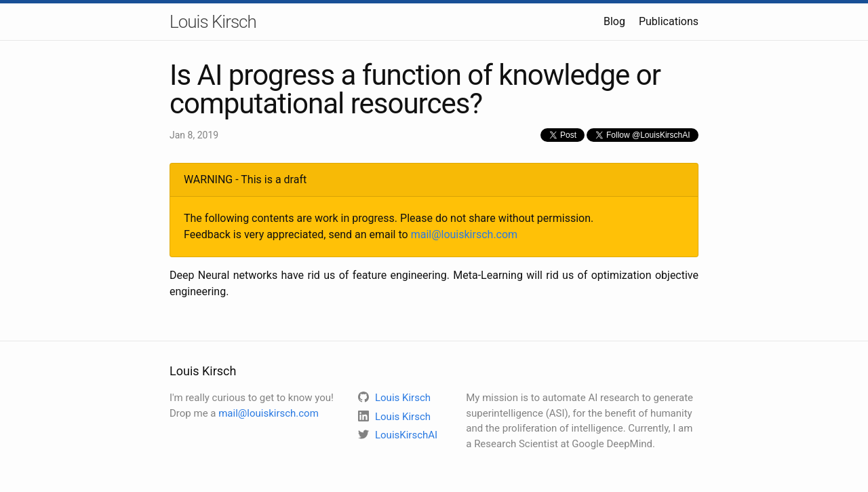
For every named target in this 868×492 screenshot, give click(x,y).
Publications (669, 21)
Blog (614, 21)
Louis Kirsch (213, 22)
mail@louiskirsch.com (464, 234)
